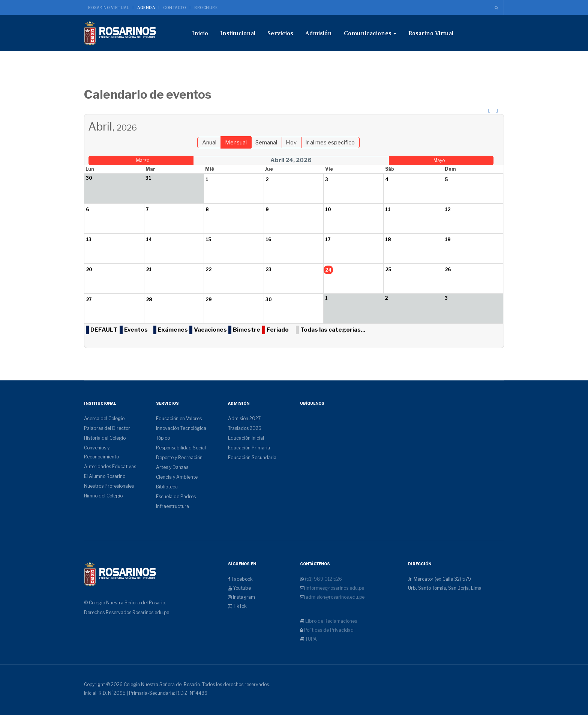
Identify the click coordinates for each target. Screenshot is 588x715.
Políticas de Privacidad (328, 630)
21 (149, 270)
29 (209, 300)
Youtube (239, 588)
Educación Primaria (249, 448)
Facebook (240, 579)
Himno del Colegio (103, 496)
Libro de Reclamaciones (331, 621)
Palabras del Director (107, 428)
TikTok (237, 606)
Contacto (175, 8)
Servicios (280, 33)
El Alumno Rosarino (105, 476)
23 (268, 270)
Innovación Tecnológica (181, 428)
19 (448, 240)
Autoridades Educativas (110, 466)
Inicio (200, 33)
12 (448, 210)
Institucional (238, 33)
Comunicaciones (370, 33)
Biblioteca (167, 487)
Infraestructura (172, 506)
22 (208, 270)
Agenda (146, 8)
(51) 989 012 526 (323, 579)
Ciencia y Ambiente (177, 477)
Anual (209, 143)
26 (448, 270)
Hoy (291, 143)
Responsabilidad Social (181, 448)
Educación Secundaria (252, 457)
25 (388, 270)
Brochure (206, 8)
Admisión (319, 33)
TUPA (310, 639)
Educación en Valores (179, 418)
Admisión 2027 (244, 418)
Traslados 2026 (245, 428)
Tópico (163, 438)
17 (328, 240)
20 (89, 270)
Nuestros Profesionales (109, 486)
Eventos (136, 330)
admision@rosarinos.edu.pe (334, 597)
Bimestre (247, 330)
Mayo (439, 160)
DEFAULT (104, 330)
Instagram (241, 597)
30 (269, 300)
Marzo (143, 160)
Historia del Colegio (105, 438)
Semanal (266, 143)
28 (149, 300)
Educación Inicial (246, 438)
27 (89, 300)
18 (388, 240)
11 (388, 210)
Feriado (278, 330)
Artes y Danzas (172, 467)
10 (328, 210)
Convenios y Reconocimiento (101, 452)
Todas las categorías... (333, 330)
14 (149, 240)
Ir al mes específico (330, 143)
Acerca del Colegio (104, 418)
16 (268, 240)
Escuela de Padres (176, 496)
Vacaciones (210, 330)
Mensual (236, 143)
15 (208, 240)
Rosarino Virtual (109, 8)
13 (89, 240)
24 (328, 270)
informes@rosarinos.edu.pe (334, 588)
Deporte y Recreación (179, 457)
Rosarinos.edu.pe (151, 612)
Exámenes (173, 330)
